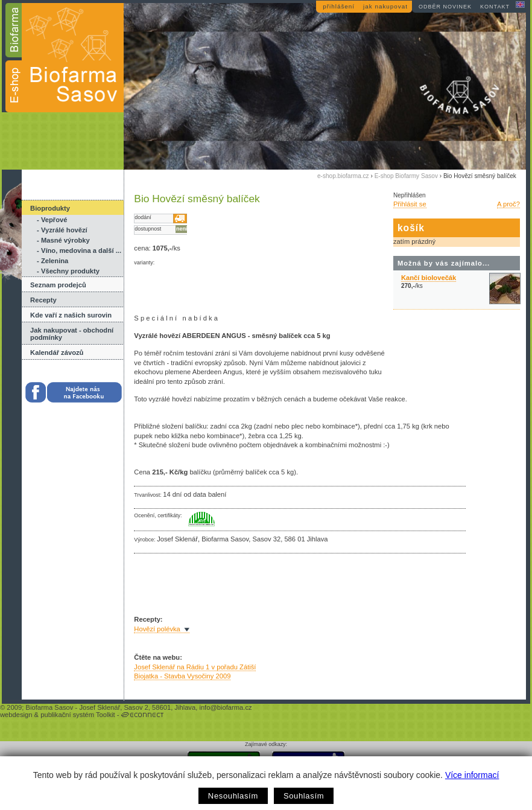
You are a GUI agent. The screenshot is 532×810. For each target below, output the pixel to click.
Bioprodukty (50, 208)
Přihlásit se (410, 204)
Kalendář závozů (57, 352)
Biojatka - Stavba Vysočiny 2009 (182, 676)
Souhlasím (304, 796)
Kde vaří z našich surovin (71, 315)
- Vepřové (52, 220)
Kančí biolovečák (429, 278)
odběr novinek (445, 7)
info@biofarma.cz (225, 707)
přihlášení (339, 6)
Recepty (43, 300)
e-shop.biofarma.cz (343, 176)
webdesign (16, 715)
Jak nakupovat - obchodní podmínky (72, 334)
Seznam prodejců (58, 285)
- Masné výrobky (63, 240)
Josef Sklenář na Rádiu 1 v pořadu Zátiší (195, 667)
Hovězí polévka (157, 629)
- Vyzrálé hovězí (62, 230)
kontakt (495, 7)
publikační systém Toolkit (78, 715)
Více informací (472, 775)
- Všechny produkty (68, 271)
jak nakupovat (385, 6)
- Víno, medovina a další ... (79, 250)
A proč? (508, 204)
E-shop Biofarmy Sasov (406, 176)
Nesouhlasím (233, 796)
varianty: (144, 263)
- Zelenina (52, 261)
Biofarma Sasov (49, 707)
